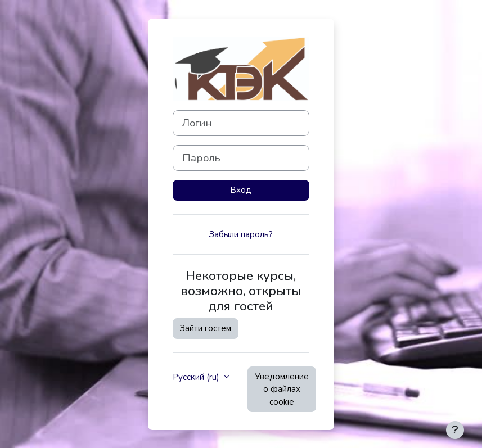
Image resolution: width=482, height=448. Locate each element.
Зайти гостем (206, 328)
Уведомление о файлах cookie (282, 389)
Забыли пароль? (241, 234)
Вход (241, 190)
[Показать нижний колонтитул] (455, 430)
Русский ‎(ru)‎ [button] (197, 377)
